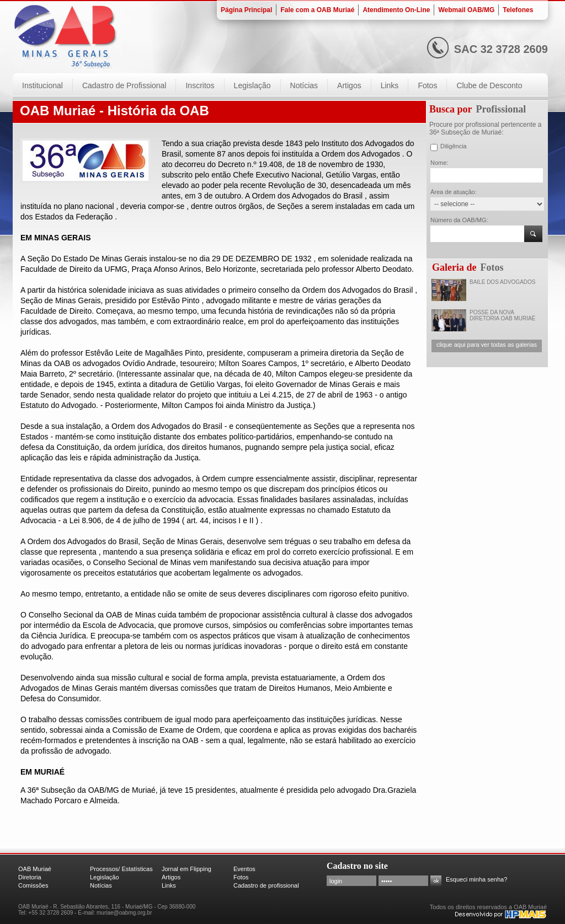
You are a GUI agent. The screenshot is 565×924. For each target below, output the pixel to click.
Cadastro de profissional (266, 885)
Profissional (501, 109)
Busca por (451, 109)
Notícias (101, 885)
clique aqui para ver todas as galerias (487, 345)
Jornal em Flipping (186, 869)
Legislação (105, 877)
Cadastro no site (357, 866)
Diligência (454, 146)
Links (169, 885)
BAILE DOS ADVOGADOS (502, 282)
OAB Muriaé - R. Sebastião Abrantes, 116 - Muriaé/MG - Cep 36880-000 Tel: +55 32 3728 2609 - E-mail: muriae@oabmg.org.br (107, 910)
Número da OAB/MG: (459, 220)
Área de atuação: (454, 192)
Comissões (33, 885)
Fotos (492, 267)
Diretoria (30, 877)
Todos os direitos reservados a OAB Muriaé (488, 907)
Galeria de (454, 267)
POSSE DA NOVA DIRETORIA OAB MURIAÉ (502, 315)
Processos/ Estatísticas (121, 869)
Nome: (439, 163)
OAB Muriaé (35, 869)
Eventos (244, 869)
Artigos (171, 877)
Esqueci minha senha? (476, 879)
